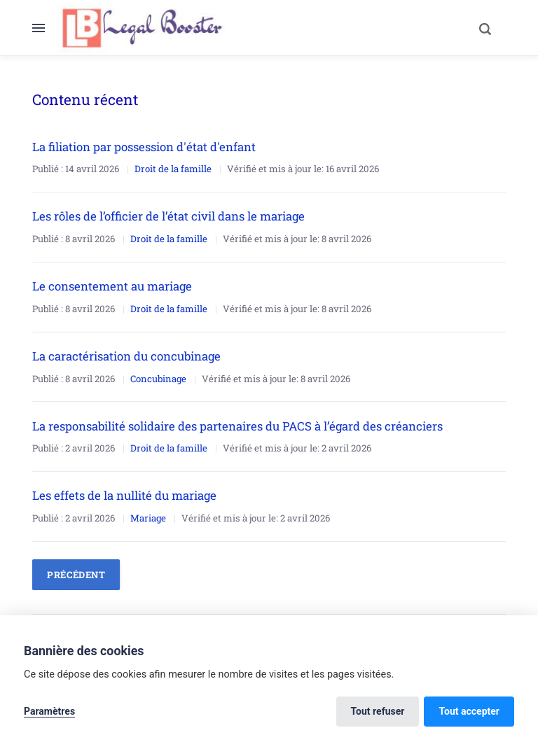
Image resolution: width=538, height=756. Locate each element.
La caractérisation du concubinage (126, 356)
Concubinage (158, 379)
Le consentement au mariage (112, 286)
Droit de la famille (173, 169)
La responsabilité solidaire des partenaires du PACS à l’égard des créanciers (237, 426)
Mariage (148, 518)
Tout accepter (469, 711)
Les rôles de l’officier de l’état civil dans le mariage (168, 216)
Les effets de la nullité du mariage (124, 495)
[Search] (485, 28)
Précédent (76, 575)
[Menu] (45, 28)
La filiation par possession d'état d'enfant (144, 147)
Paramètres (49, 711)
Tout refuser (378, 711)
